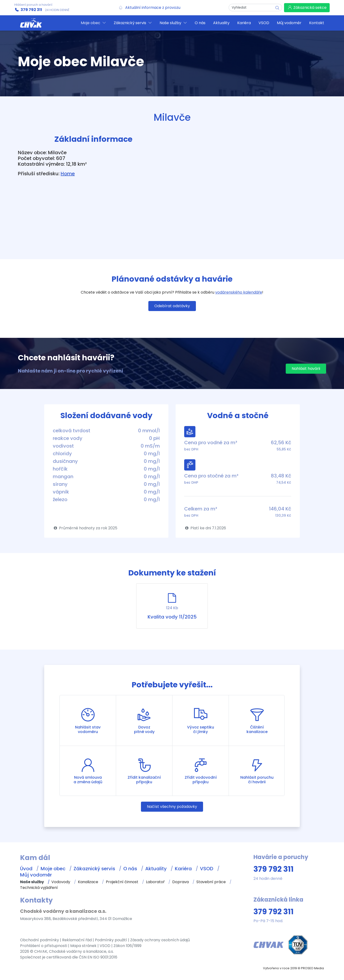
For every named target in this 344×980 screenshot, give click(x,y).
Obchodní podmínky (40, 940)
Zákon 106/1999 (127, 946)
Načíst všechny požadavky (172, 807)
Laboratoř (155, 882)
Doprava (180, 882)
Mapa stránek (83, 946)
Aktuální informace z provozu (153, 8)
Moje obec (53, 869)
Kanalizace (88, 882)
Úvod (26, 869)
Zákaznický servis (94, 869)
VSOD (207, 869)
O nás (130, 869)
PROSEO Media (312, 968)
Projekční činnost (122, 882)
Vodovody (61, 882)
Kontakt (317, 23)
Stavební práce (211, 882)
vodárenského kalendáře (239, 292)
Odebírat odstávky (172, 306)
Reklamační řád (77, 940)
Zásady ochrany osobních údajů (160, 940)
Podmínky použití (111, 940)
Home (68, 174)
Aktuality (156, 869)
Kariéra (183, 869)
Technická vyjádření (39, 888)
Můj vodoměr (36, 875)
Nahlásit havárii (306, 369)
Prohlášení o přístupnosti (44, 946)
